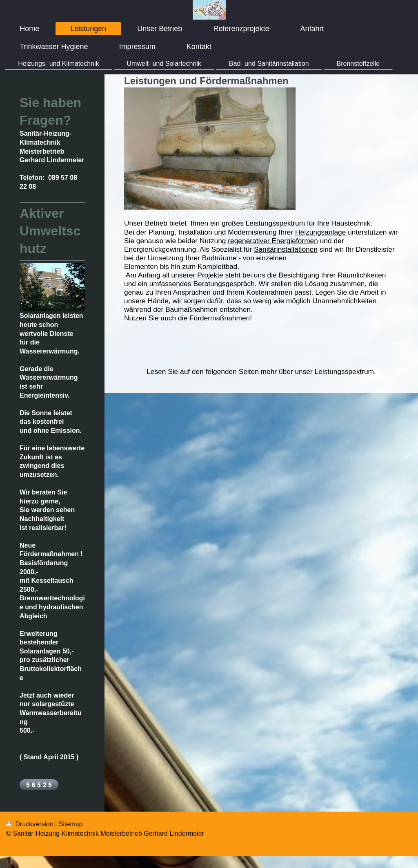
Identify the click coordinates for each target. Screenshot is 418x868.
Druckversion (31, 824)
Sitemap (71, 824)
